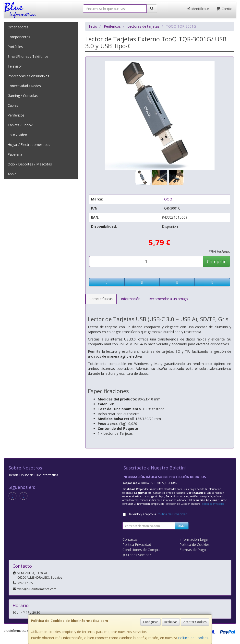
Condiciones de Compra (141, 550)
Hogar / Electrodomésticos (29, 145)
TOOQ (167, 199)
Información (131, 299)
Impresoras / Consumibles (28, 76)
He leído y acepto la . (158, 514)
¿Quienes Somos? (137, 555)
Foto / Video (17, 135)
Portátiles (15, 47)
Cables (13, 105)
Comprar (216, 261)
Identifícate (198, 9)
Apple (12, 174)
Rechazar (171, 622)
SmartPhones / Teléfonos (28, 56)
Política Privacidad (137, 544)
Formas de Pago (193, 550)
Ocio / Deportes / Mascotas (30, 164)
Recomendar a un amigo (168, 299)
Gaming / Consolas (23, 96)
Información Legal (194, 539)
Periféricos (16, 115)
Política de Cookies (193, 638)
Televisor (15, 66)
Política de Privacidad (213, 504)
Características (101, 299)
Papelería (15, 154)
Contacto (130, 539)
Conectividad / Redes (24, 86)
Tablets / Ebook (20, 125)
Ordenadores (18, 27)
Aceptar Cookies (195, 622)
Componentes (19, 37)
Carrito (224, 9)
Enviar (182, 526)
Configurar (150, 622)
